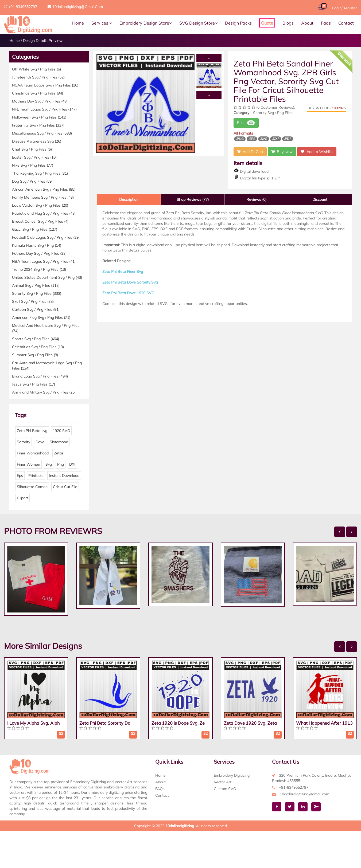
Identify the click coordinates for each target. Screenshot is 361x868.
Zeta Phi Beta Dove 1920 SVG (128, 293)
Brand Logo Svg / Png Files (40, 376)
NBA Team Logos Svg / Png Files (44, 261)
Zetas (59, 453)
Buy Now (282, 152)
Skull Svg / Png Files (33, 301)
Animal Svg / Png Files (36, 285)
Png (61, 464)
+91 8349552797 (21, 7)
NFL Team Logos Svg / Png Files (44, 109)
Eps (20, 476)
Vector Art (223, 782)
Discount (320, 199)
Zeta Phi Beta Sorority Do (105, 723)
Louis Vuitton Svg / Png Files (40, 205)
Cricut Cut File (65, 487)
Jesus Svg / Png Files (34, 384)
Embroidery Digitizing (232, 775)
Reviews (256, 199)
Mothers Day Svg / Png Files (40, 101)
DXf (72, 464)
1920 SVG (61, 431)
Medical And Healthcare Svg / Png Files (46, 328)
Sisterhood (59, 442)
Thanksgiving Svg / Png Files (40, 173)
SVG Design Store (198, 23)
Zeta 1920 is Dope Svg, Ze (178, 723)
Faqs (326, 23)
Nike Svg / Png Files (33, 165)
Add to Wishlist (317, 152)
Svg (49, 464)
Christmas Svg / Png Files (38, 93)
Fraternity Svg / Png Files (38, 125)
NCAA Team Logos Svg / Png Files (45, 85)
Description (129, 199)
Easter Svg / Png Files (34, 157)
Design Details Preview (43, 41)
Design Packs (238, 23)
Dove (40, 442)
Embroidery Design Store (146, 23)
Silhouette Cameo (32, 487)
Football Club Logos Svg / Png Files (46, 237)
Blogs (288, 23)
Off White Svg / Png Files (36, 69)
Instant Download (64, 476)
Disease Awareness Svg (37, 141)
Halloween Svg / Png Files (39, 117)
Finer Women (28, 464)
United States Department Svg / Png (47, 277)
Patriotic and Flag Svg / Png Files (44, 213)
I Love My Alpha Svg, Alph (33, 723)
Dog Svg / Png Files (32, 181)
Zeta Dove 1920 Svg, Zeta (250, 723)
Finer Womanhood (33, 453)
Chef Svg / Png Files (32, 149)
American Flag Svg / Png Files (41, 317)
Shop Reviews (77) (193, 199)
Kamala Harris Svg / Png (37, 245)
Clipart (22, 498)
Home (78, 23)
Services (102, 23)
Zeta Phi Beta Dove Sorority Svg (130, 282)
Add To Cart (250, 152)
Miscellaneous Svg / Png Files (42, 133)
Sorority (24, 442)
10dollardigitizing (180, 826)
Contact (346, 23)
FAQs (160, 789)
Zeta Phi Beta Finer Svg (123, 272)
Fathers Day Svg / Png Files (39, 253)
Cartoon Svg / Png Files (36, 309)
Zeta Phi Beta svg (32, 431)
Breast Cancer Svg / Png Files (40, 221)
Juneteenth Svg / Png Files (38, 77)
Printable (36, 476)
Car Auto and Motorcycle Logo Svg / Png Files (47, 366)
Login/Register (345, 8)
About (307, 23)
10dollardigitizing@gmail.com (75, 7)
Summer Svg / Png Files (35, 355)
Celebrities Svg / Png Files (38, 347)
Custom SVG (225, 789)
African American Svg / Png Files (44, 189)
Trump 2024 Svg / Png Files (39, 269)
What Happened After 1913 (324, 723)
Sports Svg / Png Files (36, 339)
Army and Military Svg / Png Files (44, 392)
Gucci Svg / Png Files (35, 229)
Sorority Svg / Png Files (37, 293)
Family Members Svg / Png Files (43, 197)
